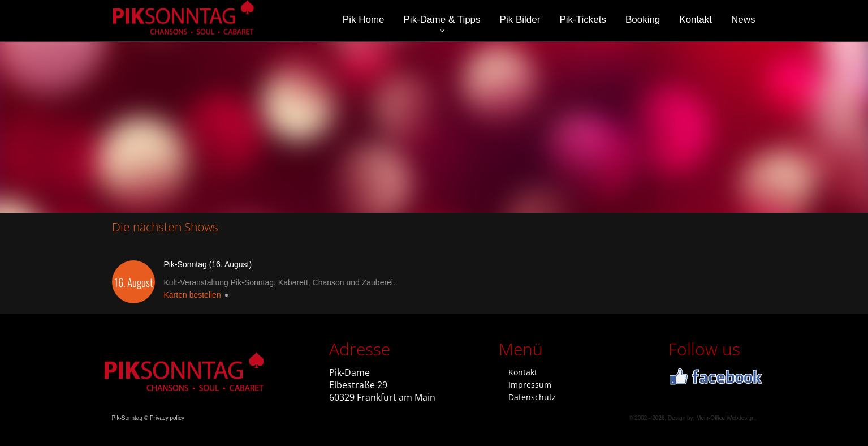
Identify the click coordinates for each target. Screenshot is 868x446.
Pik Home (364, 20)
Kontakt (696, 20)
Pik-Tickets (583, 20)
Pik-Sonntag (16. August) (208, 264)
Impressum (530, 385)
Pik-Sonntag (127, 418)
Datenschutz (532, 397)
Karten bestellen (193, 295)
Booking (643, 20)
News (743, 20)
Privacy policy (167, 418)
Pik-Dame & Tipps (442, 20)
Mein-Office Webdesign (726, 418)
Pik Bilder (520, 20)
